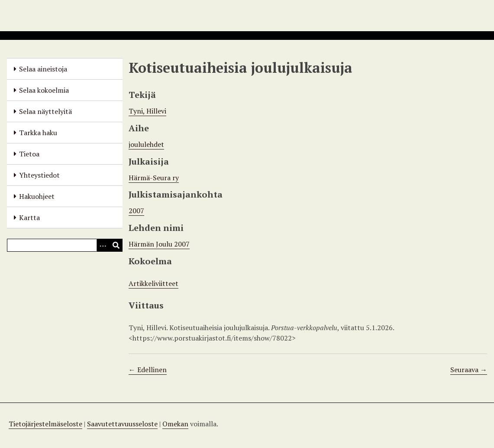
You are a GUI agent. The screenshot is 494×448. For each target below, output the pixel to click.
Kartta (29, 218)
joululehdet (146, 144)
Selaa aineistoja (43, 69)
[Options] (103, 245)
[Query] (65, 245)
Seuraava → (469, 370)
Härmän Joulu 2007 (159, 244)
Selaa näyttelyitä (45, 111)
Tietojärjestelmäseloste (45, 424)
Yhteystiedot (39, 175)
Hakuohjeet (37, 196)
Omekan (175, 424)
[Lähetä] (116, 245)
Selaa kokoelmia (44, 90)
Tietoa (29, 154)
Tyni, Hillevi (147, 111)
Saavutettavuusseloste (122, 424)
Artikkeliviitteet (153, 283)
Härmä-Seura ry (154, 178)
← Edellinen (148, 370)
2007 (136, 211)
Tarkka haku (38, 133)
